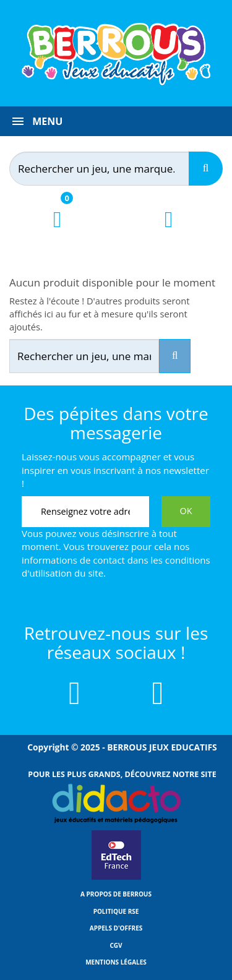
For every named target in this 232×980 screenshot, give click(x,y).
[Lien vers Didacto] (116, 804)
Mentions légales (116, 962)
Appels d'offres (116, 928)
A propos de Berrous (116, 894)
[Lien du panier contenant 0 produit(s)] (57, 230)
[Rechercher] (111, 169)
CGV (116, 945)
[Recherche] (206, 169)
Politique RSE (116, 911)
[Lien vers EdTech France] (116, 877)
